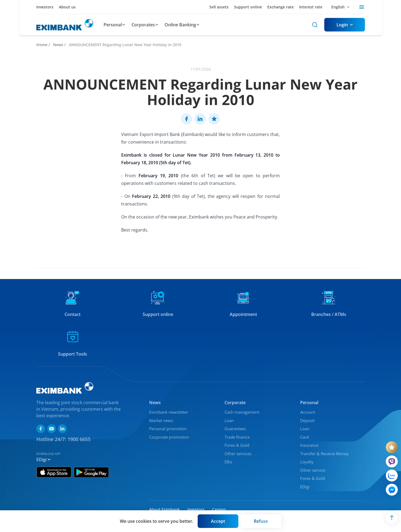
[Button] (345, 25)
